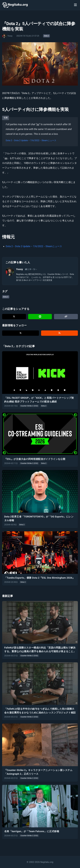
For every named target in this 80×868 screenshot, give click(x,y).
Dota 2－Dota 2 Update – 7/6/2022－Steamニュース (31, 140)
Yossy (20, 269)
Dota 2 (46, 36)
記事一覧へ (31, 269)
